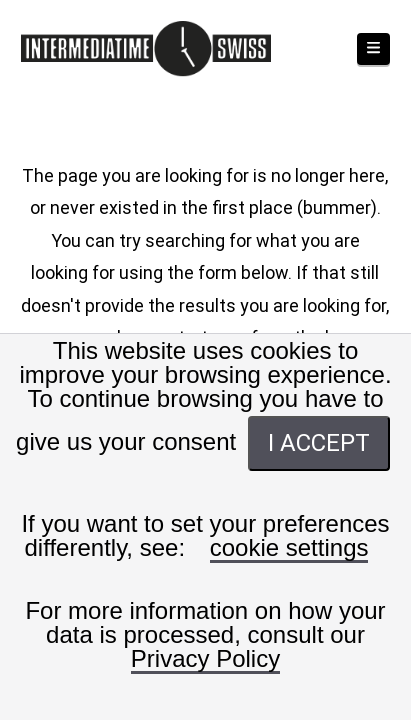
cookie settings (289, 548)
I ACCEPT (319, 443)
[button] (374, 49)
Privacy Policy (205, 659)
